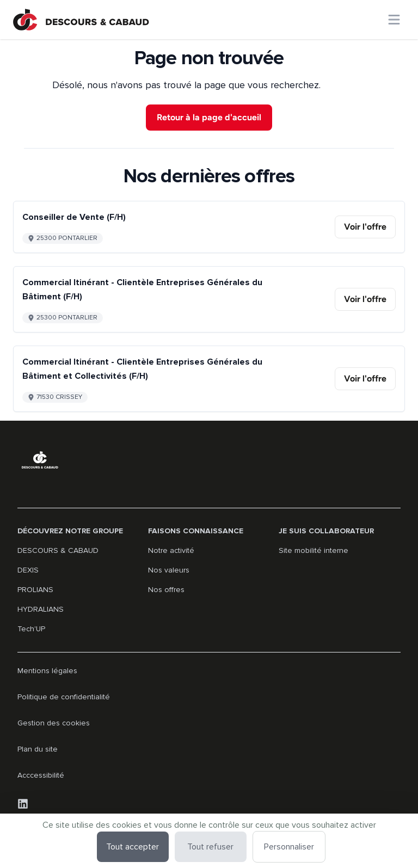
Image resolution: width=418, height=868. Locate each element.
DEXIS (28, 570)
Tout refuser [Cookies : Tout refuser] (210, 847)
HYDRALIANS (41, 609)
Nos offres (166, 590)
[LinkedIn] (23, 804)
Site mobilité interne (313, 550)
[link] (365, 227)
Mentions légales (47, 671)
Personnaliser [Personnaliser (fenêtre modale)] (289, 847)
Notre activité (171, 550)
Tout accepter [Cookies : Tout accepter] (133, 847)
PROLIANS (35, 590)
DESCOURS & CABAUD (58, 550)
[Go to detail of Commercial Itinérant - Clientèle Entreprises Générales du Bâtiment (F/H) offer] (209, 299)
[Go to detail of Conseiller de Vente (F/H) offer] (209, 227)
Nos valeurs (169, 570)
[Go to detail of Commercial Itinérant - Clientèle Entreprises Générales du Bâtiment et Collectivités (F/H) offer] (209, 379)
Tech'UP (31, 629)
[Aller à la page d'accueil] (81, 20)
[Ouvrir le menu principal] (394, 20)
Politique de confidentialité (64, 697)
